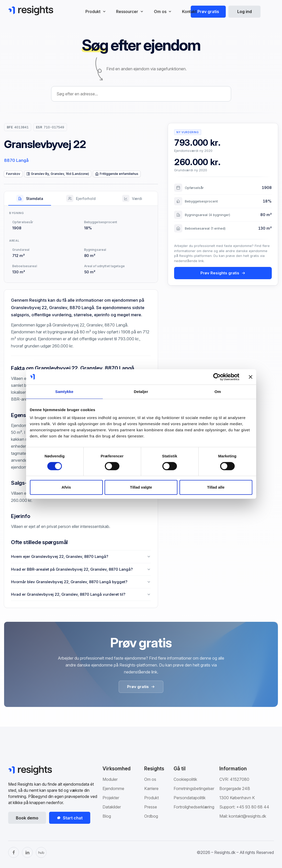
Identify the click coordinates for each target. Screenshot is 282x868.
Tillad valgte (141, 487)
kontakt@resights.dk (247, 816)
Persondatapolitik (190, 798)
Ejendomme (113, 788)
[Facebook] (14, 852)
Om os (150, 779)
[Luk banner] (251, 377)
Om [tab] (218, 392)
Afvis (66, 487)
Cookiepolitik (185, 779)
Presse (151, 807)
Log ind (245, 12)
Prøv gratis (208, 12)
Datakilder (112, 807)
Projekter (111, 798)
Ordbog (151, 816)
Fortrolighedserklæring (194, 807)
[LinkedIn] (27, 852)
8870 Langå (16, 160)
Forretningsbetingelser (194, 788)
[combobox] (141, 94)
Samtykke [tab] (64, 392)
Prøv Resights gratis (223, 273)
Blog (107, 816)
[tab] (30, 198)
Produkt (151, 798)
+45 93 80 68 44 (253, 807)
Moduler (110, 779)
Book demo (27, 818)
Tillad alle (216, 487)
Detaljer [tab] (141, 392)
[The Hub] (41, 852)
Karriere (151, 788)
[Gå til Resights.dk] (31, 10)
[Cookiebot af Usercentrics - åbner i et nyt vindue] (217, 377)
